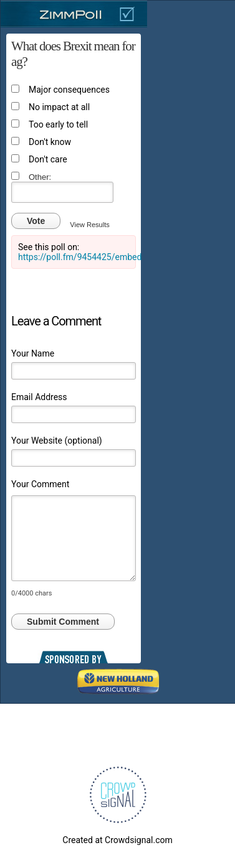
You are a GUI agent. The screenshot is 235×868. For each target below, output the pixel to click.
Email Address (39, 397)
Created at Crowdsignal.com (117, 840)
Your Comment (40, 484)
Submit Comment (63, 622)
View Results (89, 225)
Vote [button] (36, 221)
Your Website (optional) (57, 441)
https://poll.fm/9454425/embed (80, 257)
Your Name (33, 353)
